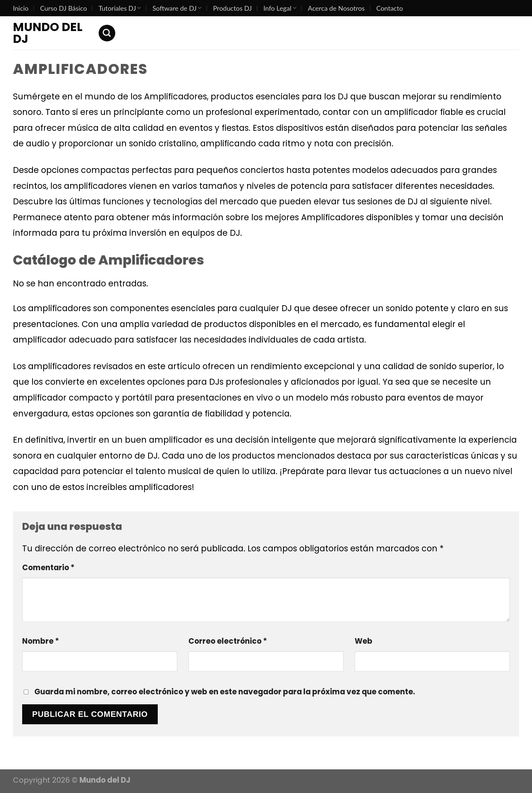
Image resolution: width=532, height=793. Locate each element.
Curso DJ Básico (64, 8)
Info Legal (280, 8)
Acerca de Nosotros (336, 8)
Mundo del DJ (48, 33)
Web (364, 641)
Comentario (48, 568)
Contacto (389, 8)
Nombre (41, 641)
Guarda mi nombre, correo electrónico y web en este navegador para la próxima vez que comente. (225, 692)
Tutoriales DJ (120, 8)
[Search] (107, 33)
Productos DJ (233, 8)
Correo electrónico (228, 641)
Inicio (21, 8)
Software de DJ (177, 8)
